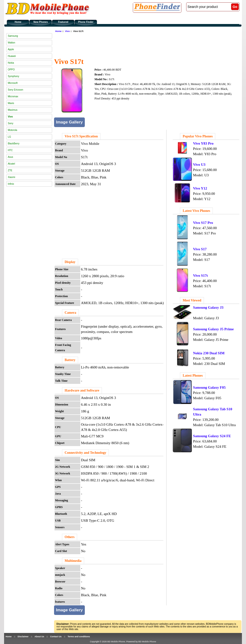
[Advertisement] (141, 44)
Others (70, 537)
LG (9, 137)
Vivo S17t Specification (81, 136)
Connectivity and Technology (85, 453)
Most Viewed (192, 300)
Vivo (67, 31)
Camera (70, 313)
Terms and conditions (79, 637)
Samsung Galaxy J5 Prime (213, 329)
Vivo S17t (200, 276)
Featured (63, 22)
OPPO (11, 70)
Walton (11, 43)
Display (70, 262)
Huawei (12, 56)
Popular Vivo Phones (198, 136)
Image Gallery (69, 122)
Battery (70, 360)
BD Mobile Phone (116, 642)
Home (18, 22)
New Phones (40, 22)
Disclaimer (23, 637)
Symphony (13, 76)
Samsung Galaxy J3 (208, 307)
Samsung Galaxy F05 (209, 387)
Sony (10, 123)
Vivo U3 (199, 165)
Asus (10, 157)
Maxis (11, 103)
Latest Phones (193, 376)
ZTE (10, 170)
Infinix (11, 184)
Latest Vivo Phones (196, 211)
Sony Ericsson (15, 90)
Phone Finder (86, 22)
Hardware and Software (82, 390)
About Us (39, 637)
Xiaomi (11, 177)
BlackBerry (13, 144)
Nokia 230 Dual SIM (209, 353)
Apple (11, 49)
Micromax (13, 96)
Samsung (13, 36)
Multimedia (73, 561)
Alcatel (11, 164)
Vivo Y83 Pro (203, 143)
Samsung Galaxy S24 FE (212, 436)
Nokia (11, 63)
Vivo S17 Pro (203, 223)
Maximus (12, 110)
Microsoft (13, 83)
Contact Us (56, 637)
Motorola (12, 130)
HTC (10, 150)
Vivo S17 (200, 249)
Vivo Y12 (200, 188)
